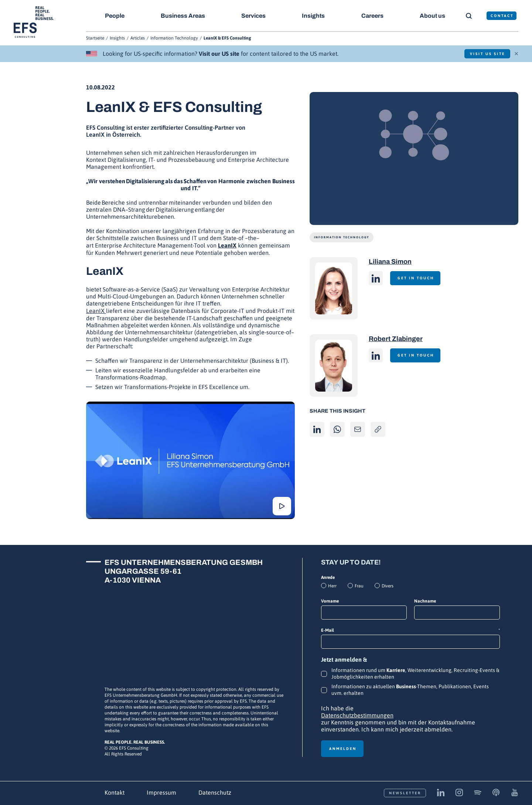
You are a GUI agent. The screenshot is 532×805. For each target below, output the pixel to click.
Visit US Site (486, 54)
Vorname (330, 601)
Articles (138, 38)
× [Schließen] (516, 53)
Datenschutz (215, 792)
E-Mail (410, 630)
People (115, 16)
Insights (314, 16)
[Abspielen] (190, 460)
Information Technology (174, 38)
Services (254, 16)
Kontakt (115, 792)
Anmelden (343, 749)
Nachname (425, 601)
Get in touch (417, 278)
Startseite (95, 38)
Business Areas (183, 16)
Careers (373, 16)
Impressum (161, 792)
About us (434, 16)
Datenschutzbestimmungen (357, 715)
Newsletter (405, 793)
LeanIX (227, 245)
